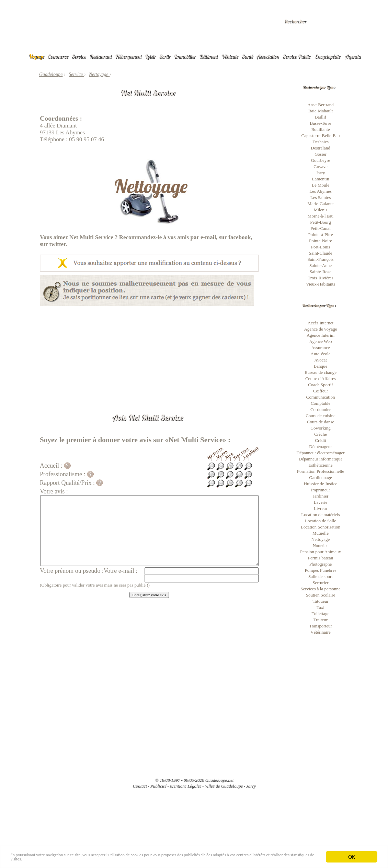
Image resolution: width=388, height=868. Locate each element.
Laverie (321, 502)
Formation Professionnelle (321, 471)
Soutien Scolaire (321, 595)
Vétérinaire (320, 632)
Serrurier (320, 583)
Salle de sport (321, 576)
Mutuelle (321, 533)
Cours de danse (321, 422)
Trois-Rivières (321, 278)
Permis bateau (321, 558)
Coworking (321, 428)
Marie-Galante (321, 204)
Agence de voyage (320, 329)
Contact (140, 786)
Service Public (296, 56)
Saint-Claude (321, 253)
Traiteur (321, 620)
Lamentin (321, 179)
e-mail (208, 237)
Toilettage (321, 614)
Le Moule (321, 185)
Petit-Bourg (320, 222)
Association (268, 56)
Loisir (150, 56)
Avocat (321, 360)
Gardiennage (320, 477)
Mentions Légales (185, 786)
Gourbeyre (321, 160)
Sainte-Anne (321, 265)
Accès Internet (321, 323)
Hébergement (128, 56)
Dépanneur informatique (321, 459)
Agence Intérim (321, 335)
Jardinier (321, 496)
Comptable (321, 403)
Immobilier (185, 56)
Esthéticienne (320, 465)
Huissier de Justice (321, 484)
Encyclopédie (328, 56)
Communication (321, 397)
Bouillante (320, 129)
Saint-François (321, 259)
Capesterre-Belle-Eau (321, 136)
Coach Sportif (321, 385)
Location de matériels (321, 515)
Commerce (58, 56)
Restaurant (100, 56)
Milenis (321, 210)
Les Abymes (321, 191)
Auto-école (321, 354)
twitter (58, 244)
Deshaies (321, 142)
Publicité (158, 786)
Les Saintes (321, 197)
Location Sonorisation (321, 527)
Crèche (321, 434)
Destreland (320, 148)
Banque (321, 366)
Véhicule (230, 56)
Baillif (321, 117)
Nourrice (320, 546)
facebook (239, 237)
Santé (247, 56)
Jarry (321, 173)
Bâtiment (208, 56)
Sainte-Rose (321, 272)
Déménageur (320, 447)
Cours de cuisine (321, 416)
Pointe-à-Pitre (320, 235)
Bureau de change (321, 372)
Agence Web (320, 341)
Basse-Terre (321, 123)
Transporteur (321, 626)
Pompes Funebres (320, 570)
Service (79, 56)
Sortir (165, 56)
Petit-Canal (321, 228)
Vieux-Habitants (321, 284)
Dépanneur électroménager (320, 453)
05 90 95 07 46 (87, 139)
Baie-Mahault (321, 111)
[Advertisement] (149, 354)
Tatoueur (320, 601)
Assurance (320, 348)
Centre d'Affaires (321, 379)
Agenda (353, 56)
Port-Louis (321, 247)
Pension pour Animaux (321, 552)
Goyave (320, 166)
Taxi (321, 607)
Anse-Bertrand (321, 105)
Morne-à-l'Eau (321, 216)
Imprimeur (321, 490)
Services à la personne (321, 589)
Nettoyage (321, 539)
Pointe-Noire (321, 241)
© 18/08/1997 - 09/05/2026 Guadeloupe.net (194, 780)
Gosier (321, 154)
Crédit (321, 440)
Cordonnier (321, 409)
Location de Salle (321, 521)
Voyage (36, 56)
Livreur (321, 508)
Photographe (321, 564)
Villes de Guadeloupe (223, 786)
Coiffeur (321, 391)
